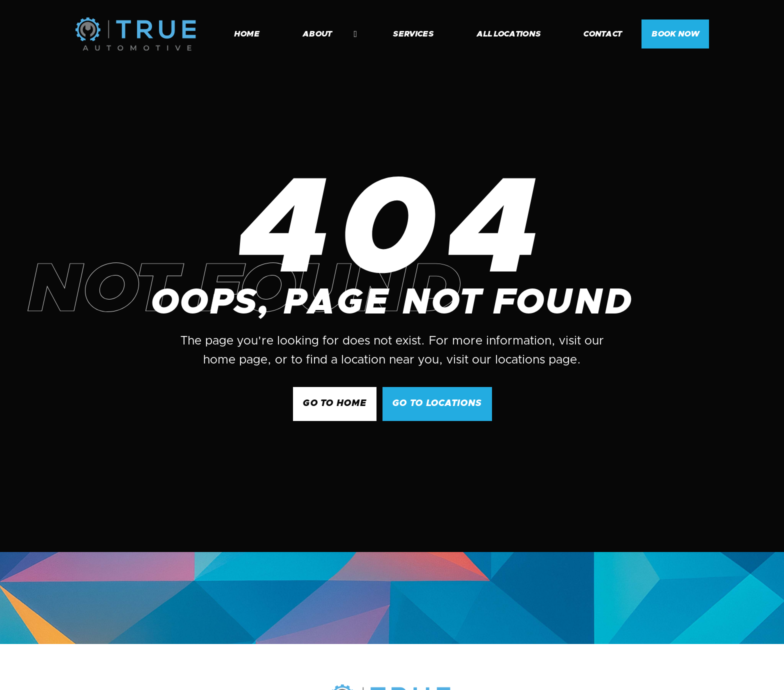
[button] (325, 34)
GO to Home (335, 403)
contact (602, 34)
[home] (135, 34)
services (413, 34)
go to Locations (437, 403)
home (247, 34)
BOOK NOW (675, 34)
